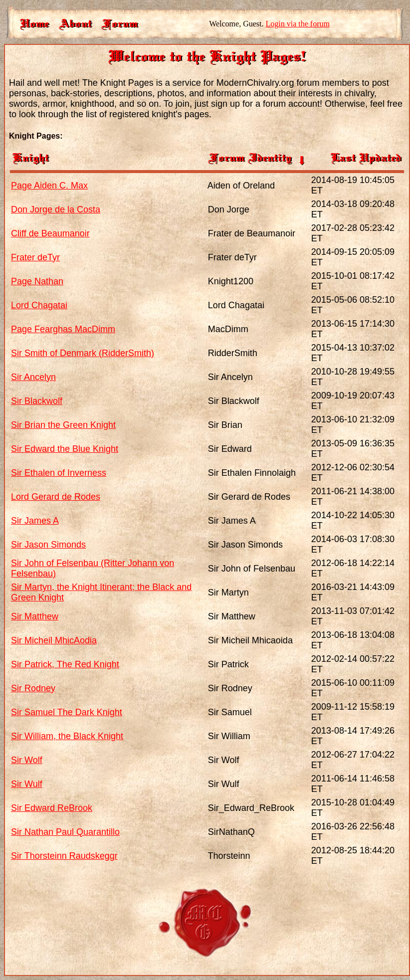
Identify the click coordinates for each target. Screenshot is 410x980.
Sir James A (35, 521)
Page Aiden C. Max (49, 186)
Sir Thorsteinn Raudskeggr (64, 856)
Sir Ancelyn (33, 377)
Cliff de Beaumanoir (50, 233)
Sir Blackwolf (37, 401)
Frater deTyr (35, 257)
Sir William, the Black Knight (67, 736)
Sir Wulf (27, 784)
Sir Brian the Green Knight (63, 425)
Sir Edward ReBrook (52, 808)
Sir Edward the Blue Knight (65, 449)
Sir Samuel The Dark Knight (67, 712)
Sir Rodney (33, 688)
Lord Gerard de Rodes (56, 497)
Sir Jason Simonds (48, 545)
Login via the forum (298, 24)
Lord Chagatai (39, 305)
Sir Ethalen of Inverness (59, 473)
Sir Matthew (35, 616)
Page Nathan (37, 281)
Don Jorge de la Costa (56, 209)
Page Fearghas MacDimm (63, 329)
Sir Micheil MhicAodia (54, 640)
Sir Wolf (27, 760)
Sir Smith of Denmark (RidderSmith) (83, 353)
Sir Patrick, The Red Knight (65, 664)
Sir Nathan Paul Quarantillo (65, 832)
